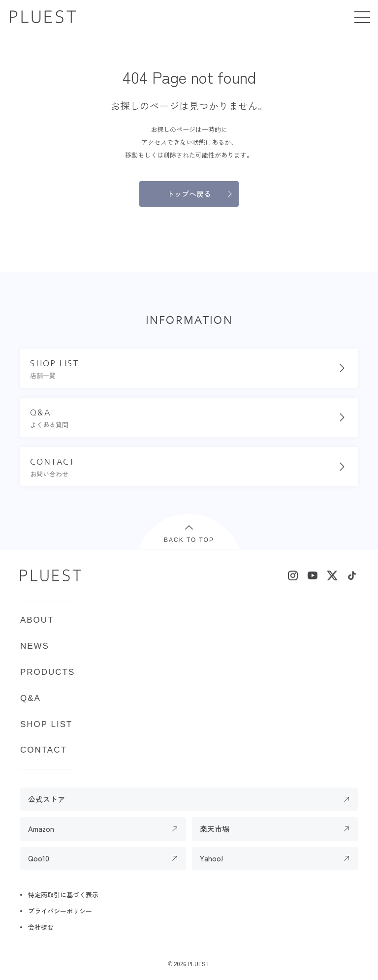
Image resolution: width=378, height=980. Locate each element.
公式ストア (47, 799)
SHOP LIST (47, 724)
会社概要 (41, 927)
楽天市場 (215, 829)
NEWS (35, 646)
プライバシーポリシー (60, 911)
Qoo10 (39, 858)
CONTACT (44, 750)
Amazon (41, 829)
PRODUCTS (47, 672)
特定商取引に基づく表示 (63, 895)
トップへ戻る (189, 194)
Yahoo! (211, 858)
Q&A (31, 698)
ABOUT (37, 620)
